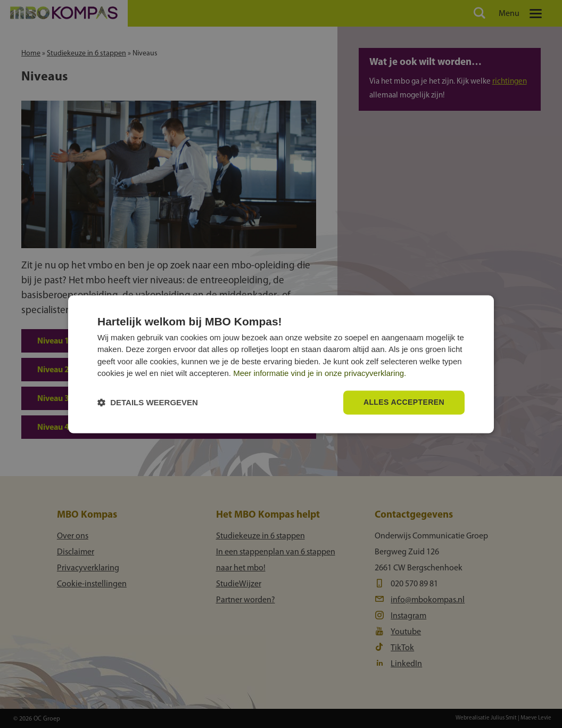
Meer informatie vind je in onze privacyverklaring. (320, 374)
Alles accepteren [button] (404, 402)
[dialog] (281, 364)
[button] (148, 402)
